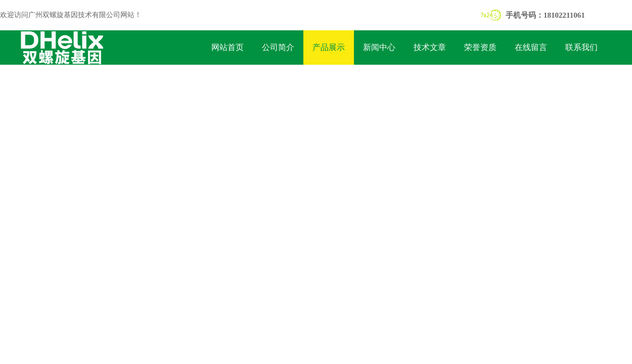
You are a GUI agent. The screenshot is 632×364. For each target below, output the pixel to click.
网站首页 (228, 47)
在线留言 (531, 47)
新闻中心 (379, 47)
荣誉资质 (480, 47)
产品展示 (329, 47)
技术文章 (430, 47)
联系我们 (581, 47)
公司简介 (278, 47)
